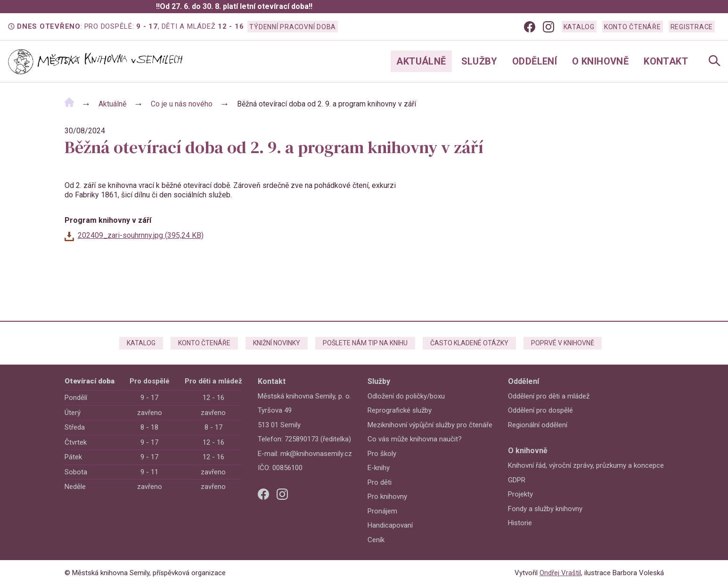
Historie (520, 523)
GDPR (517, 480)
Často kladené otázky (469, 343)
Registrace (692, 27)
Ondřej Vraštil (560, 573)
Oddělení (535, 61)
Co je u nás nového (182, 104)
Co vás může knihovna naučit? (415, 439)
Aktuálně (421, 61)
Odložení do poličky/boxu (406, 396)
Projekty (520, 494)
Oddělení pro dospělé (540, 410)
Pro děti (380, 482)
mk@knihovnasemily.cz (316, 454)
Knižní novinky (277, 343)
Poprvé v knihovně (563, 343)
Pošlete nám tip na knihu (365, 343)
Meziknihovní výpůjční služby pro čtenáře (430, 425)
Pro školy (382, 454)
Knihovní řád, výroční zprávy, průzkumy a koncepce (586, 465)
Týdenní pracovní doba (293, 27)
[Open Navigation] (715, 61)
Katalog (579, 27)
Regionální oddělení (538, 425)
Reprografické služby (400, 410)
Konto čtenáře (633, 27)
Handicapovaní (390, 525)
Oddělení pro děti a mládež (549, 396)
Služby (479, 61)
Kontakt (666, 61)
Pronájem (382, 511)
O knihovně (600, 61)
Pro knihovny (387, 496)
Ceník (376, 540)
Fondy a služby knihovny (545, 509)
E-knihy (379, 468)
